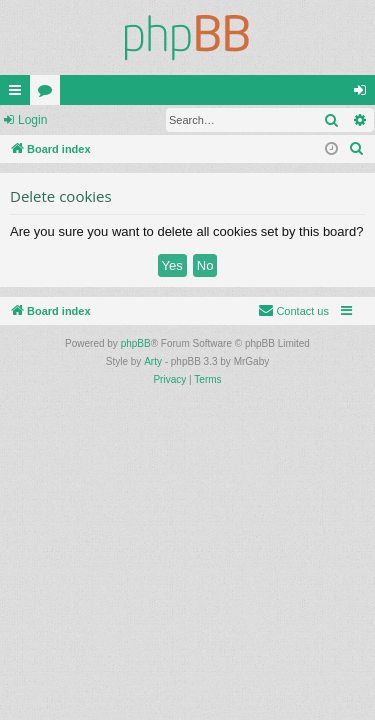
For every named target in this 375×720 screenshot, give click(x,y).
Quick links (19, 94)
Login (32, 120)
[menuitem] (357, 149)
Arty (153, 361)
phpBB (136, 343)
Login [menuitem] (364, 94)
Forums (49, 94)
